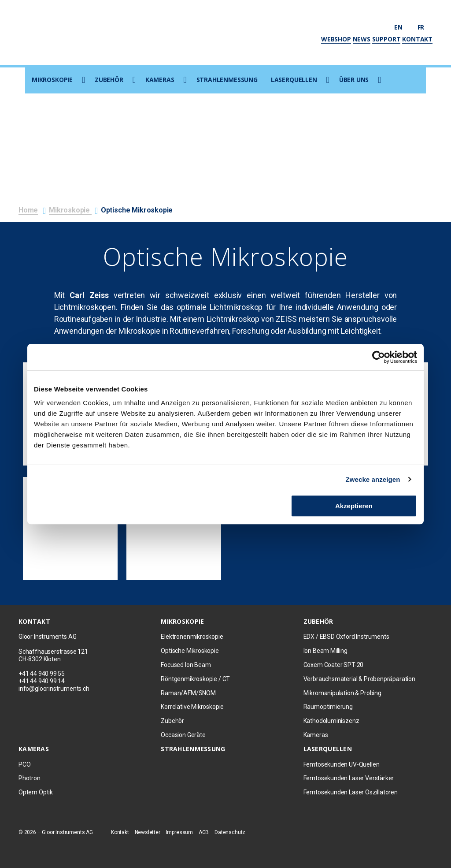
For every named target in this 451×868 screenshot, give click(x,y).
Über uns (354, 80)
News (362, 39)
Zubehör (109, 80)
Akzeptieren (354, 506)
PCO (24, 764)
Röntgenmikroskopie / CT (195, 679)
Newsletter (148, 832)
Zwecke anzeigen (373, 479)
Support (386, 39)
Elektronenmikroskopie (192, 637)
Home (28, 210)
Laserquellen (294, 80)
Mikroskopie (52, 80)
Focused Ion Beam (186, 665)
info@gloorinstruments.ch (54, 689)
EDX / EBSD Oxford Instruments (346, 637)
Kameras (160, 80)
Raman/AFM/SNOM (188, 693)
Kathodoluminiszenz (331, 721)
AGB (204, 832)
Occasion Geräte (183, 735)
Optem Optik (36, 792)
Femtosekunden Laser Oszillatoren (351, 792)
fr (425, 27)
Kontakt (417, 39)
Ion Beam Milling (325, 651)
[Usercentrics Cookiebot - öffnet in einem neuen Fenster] (379, 357)
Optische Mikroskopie (190, 651)
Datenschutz (230, 832)
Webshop (336, 39)
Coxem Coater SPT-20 (334, 665)
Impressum (179, 832)
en (403, 27)
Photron (30, 778)
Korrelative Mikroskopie (192, 707)
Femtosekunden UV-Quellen (342, 764)
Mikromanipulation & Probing (342, 693)
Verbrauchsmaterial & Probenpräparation (359, 679)
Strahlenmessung (227, 80)
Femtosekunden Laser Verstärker (349, 778)
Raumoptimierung (328, 707)
